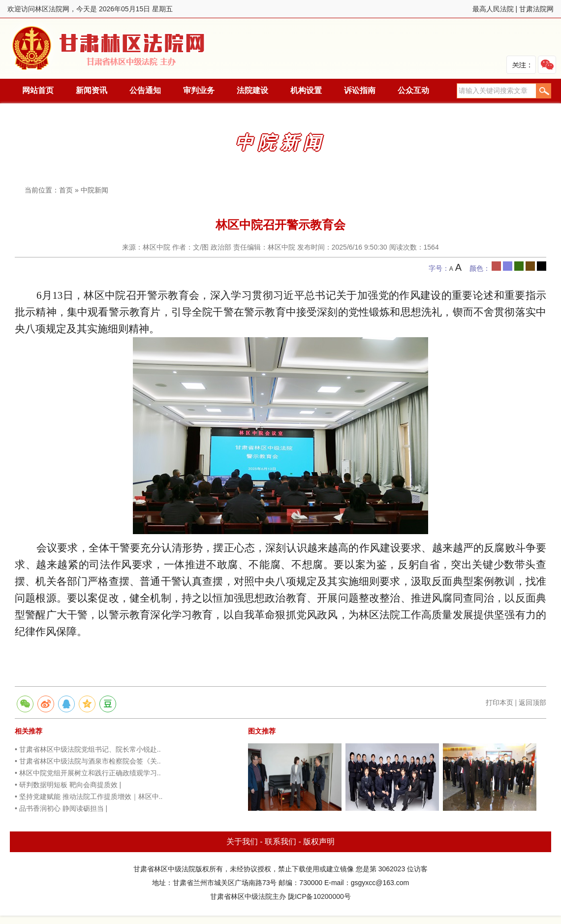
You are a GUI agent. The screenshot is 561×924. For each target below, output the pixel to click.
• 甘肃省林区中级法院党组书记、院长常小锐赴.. (88, 749)
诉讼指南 (360, 90)
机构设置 (306, 90)
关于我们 (242, 842)
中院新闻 (94, 190)
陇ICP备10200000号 (319, 896)
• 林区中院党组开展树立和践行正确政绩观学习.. (88, 773)
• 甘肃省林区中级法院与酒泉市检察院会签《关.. (88, 761)
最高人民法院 (493, 9)
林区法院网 (109, 48)
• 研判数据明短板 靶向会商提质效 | (68, 785)
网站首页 (38, 90)
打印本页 (499, 702)
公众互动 (413, 90)
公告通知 (145, 90)
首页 (66, 190)
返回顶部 (532, 702)
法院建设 (252, 90)
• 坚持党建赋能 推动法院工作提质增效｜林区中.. (89, 797)
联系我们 (280, 842)
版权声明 (319, 842)
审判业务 (199, 90)
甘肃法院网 (536, 9)
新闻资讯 (92, 90)
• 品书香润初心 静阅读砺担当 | (61, 808)
